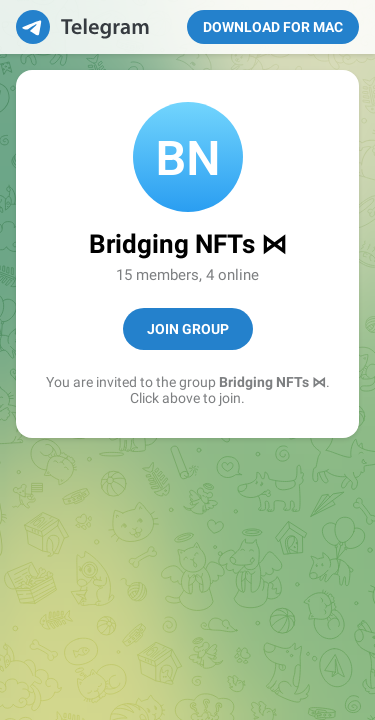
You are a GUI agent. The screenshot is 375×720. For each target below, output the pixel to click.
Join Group (188, 329)
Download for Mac (273, 27)
